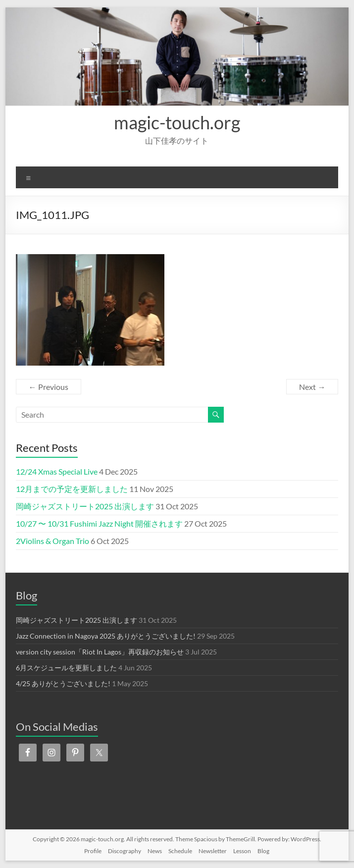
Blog (263, 851)
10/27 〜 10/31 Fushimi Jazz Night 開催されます (99, 523)
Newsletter (213, 851)
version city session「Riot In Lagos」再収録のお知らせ (100, 652)
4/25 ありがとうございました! (63, 683)
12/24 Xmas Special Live (57, 471)
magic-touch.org (177, 122)
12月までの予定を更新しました (72, 489)
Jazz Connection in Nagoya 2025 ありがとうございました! (106, 636)
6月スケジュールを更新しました (66, 668)
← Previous (49, 387)
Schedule (180, 851)
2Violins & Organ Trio (52, 541)
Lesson (242, 851)
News (155, 851)
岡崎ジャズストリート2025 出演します (85, 506)
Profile (93, 851)
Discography (125, 851)
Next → (312, 387)
